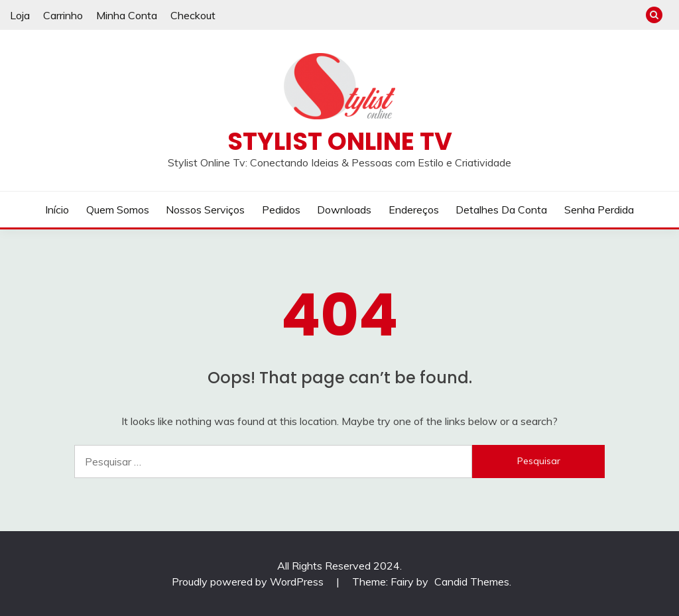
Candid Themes (472, 582)
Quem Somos (118, 210)
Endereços (414, 210)
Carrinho (63, 15)
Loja (20, 15)
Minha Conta (127, 15)
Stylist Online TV (340, 141)
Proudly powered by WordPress (249, 582)
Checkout (193, 15)
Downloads (344, 210)
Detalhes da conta (501, 210)
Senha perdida (599, 210)
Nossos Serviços (205, 210)
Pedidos (281, 210)
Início (57, 210)
